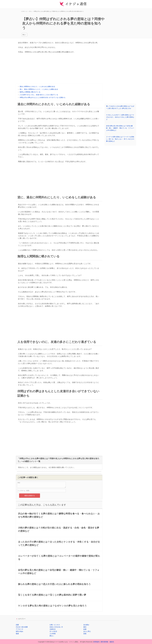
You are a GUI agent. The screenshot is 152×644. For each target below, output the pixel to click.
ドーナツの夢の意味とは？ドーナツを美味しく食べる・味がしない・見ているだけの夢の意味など (120, 139)
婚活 (85, 627)
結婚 (85, 629)
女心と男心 (87, 631)
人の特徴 (53, 634)
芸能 (85, 634)
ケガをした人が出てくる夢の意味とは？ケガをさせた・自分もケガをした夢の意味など (120, 117)
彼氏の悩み (20, 631)
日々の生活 (53, 631)
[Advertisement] (59, 69)
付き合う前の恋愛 (22, 627)
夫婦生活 (53, 629)
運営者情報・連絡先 (107, 642)
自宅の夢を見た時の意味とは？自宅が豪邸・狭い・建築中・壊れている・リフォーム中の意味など (120, 128)
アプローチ (20, 629)
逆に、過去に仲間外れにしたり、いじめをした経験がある (39, 89)
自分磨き (86, 625)
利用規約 (96, 642)
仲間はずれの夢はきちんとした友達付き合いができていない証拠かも (43, 97)
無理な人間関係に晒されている (30, 92)
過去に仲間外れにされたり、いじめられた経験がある (37, 86)
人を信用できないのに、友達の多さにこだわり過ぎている (39, 95)
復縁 (17, 634)
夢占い (24, 35)
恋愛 (17, 625)
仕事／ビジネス (55, 625)
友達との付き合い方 (56, 627)
